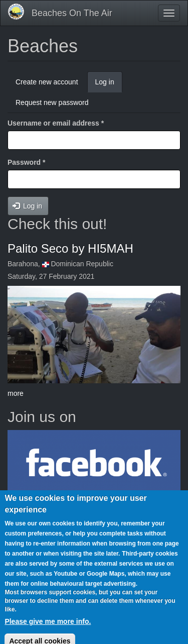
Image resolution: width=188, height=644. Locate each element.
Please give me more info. (48, 626)
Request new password (52, 102)
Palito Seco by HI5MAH (70, 248)
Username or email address (56, 123)
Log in (109, 85)
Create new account (47, 82)
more (16, 393)
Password (26, 162)
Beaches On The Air (72, 13)
